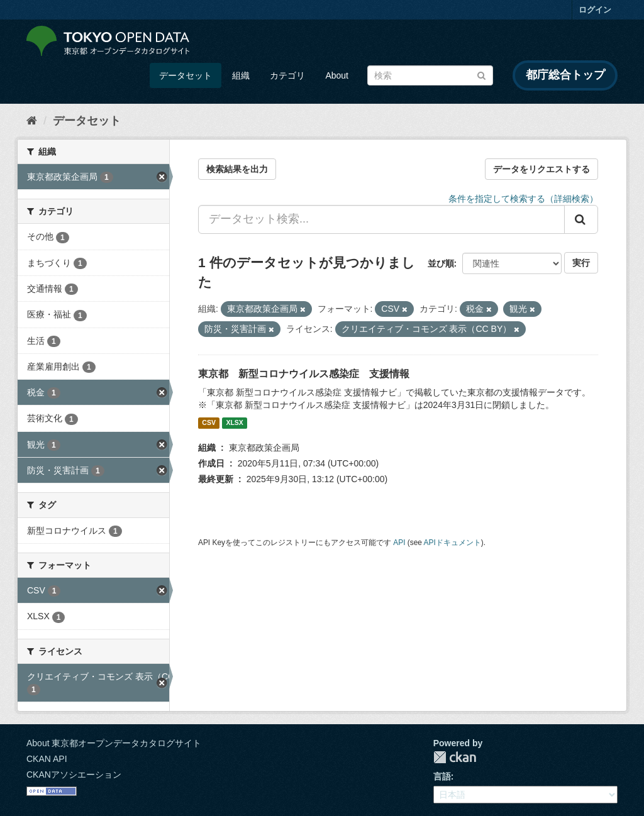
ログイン (595, 10)
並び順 (441, 263)
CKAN (455, 757)
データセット (186, 75)
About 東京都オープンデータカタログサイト (114, 743)
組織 (241, 75)
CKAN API (47, 759)
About (337, 75)
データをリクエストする (541, 169)
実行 (581, 263)
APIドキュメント (452, 543)
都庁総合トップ (565, 75)
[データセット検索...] (381, 219)
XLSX (234, 423)
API (399, 543)
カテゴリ (287, 75)
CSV (209, 423)
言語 (442, 776)
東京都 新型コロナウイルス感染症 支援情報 (304, 374)
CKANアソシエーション (74, 775)
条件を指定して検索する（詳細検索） (523, 199)
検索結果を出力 (237, 169)
